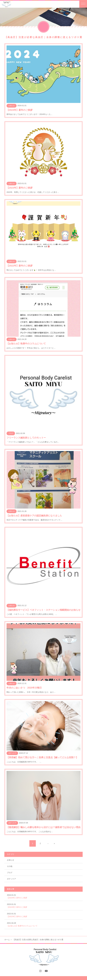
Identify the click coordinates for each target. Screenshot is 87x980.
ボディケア (11, 879)
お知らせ (11, 860)
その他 (10, 866)
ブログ (10, 873)
